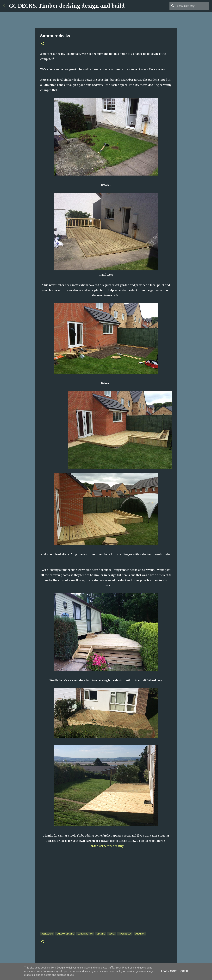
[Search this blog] (192, 6)
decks (112, 934)
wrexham (140, 934)
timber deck (125, 934)
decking (101, 934)
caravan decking (65, 934)
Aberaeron (47, 934)
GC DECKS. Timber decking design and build (67, 6)
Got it (184, 971)
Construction (85, 934)
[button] (42, 44)
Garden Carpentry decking (106, 846)
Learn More (169, 971)
